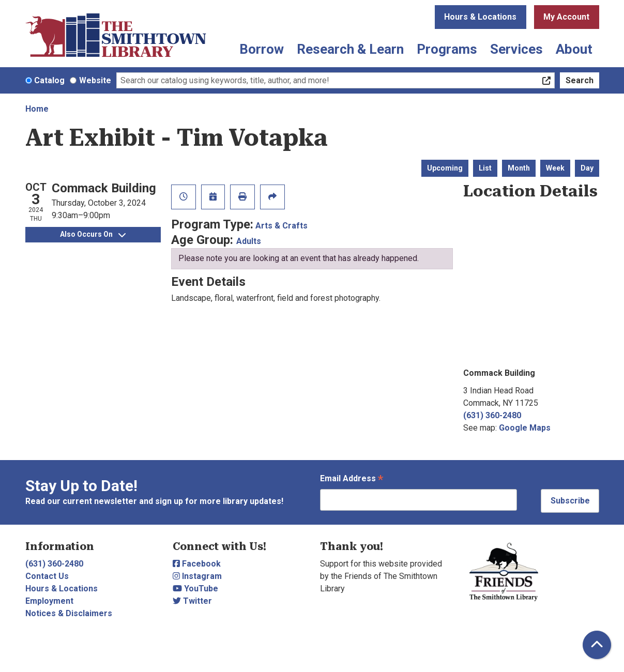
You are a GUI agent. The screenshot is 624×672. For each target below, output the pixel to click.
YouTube (195, 589)
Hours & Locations (480, 17)
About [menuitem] (574, 49)
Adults (249, 241)
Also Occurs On (93, 234)
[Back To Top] (597, 645)
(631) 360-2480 (492, 415)
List (485, 168)
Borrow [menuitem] (262, 49)
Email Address (352, 479)
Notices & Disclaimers (69, 613)
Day (587, 168)
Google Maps (525, 428)
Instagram (197, 576)
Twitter (192, 601)
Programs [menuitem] (447, 49)
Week (555, 168)
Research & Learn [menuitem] (350, 49)
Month (519, 168)
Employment (49, 601)
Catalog (49, 80)
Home (37, 109)
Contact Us (47, 576)
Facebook (197, 564)
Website (95, 80)
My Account (566, 17)
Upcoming (445, 168)
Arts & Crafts (281, 226)
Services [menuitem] (516, 49)
